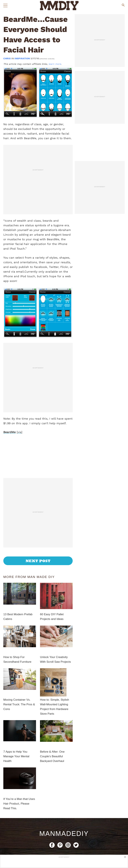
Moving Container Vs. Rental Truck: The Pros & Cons (19, 666)
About (31, 818)
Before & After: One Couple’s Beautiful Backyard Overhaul (52, 718)
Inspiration (22, 58)
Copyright (65, 818)
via (19, 432)
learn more (55, 64)
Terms (97, 818)
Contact (47, 818)
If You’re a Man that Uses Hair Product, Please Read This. (19, 766)
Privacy (82, 818)
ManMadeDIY (64, 796)
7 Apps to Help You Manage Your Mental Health (16, 718)
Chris (7, 58)
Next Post (38, 523)
